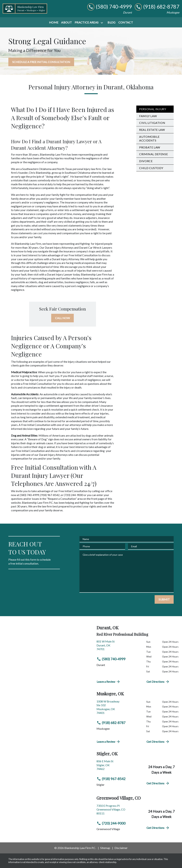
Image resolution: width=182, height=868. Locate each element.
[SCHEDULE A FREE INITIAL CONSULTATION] (41, 62)
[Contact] (126, 22)
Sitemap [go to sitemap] (105, 848)
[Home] (54, 22)
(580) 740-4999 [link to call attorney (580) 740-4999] (111, 659)
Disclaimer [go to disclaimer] (121, 848)
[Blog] (111, 22)
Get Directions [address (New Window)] (158, 682)
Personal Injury (153, 109)
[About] (66, 22)
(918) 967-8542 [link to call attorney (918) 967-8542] (111, 779)
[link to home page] (25, 9)
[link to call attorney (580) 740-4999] (110, 7)
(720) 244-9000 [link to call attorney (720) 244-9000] (111, 823)
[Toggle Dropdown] (103, 23)
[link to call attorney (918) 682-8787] (157, 7)
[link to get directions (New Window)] (119, 647)
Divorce (146, 161)
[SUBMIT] (164, 599)
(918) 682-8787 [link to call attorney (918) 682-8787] (111, 723)
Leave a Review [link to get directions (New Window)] (109, 682)
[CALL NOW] (62, 318)
